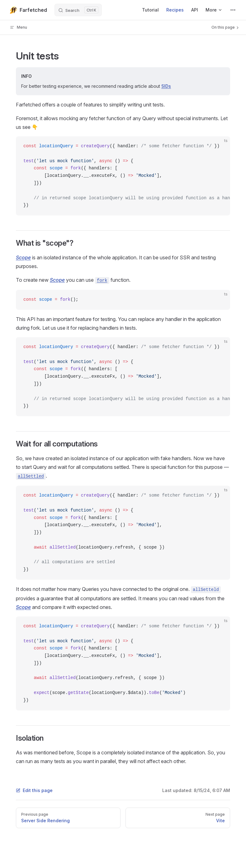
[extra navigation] (233, 10)
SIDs (166, 86)
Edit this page (34, 790)
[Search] (78, 10)
